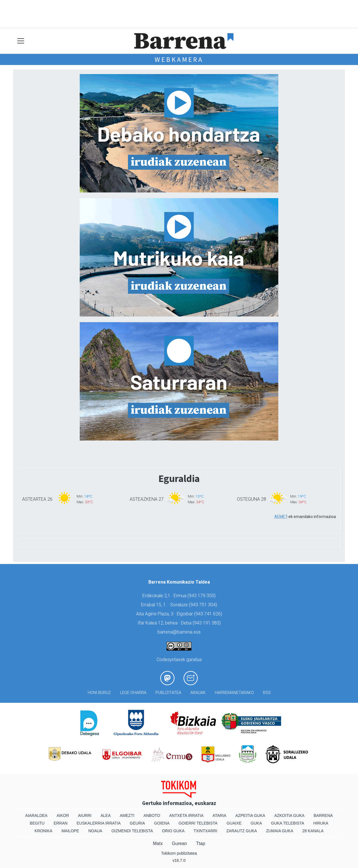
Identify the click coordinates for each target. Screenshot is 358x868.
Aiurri (85, 815)
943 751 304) (204, 605)
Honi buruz (99, 693)
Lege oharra (133, 693)
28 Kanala (313, 831)
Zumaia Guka (280, 831)
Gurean (179, 843)
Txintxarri (206, 831)
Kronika (44, 831)
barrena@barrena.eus (179, 632)
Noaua (95, 831)
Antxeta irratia (187, 815)
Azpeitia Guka (250, 815)
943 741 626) (209, 614)
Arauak (198, 693)
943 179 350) (202, 596)
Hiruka (321, 823)
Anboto (152, 815)
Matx (158, 843)
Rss (267, 693)
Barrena (323, 815)
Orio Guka (173, 831)
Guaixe (234, 823)
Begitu (37, 823)
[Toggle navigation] (21, 41)
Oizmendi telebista (132, 831)
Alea (106, 815)
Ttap (201, 843)
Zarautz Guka (242, 831)
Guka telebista (288, 823)
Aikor (63, 815)
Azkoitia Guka (289, 815)
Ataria (219, 815)
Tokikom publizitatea (179, 853)
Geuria (137, 823)
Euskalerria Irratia (99, 823)
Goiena (162, 823)
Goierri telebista (198, 823)
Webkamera (179, 59)
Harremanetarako (234, 693)
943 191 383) (207, 623)
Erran (61, 823)
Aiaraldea (36, 815)
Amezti (127, 815)
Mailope (70, 831)
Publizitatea (168, 693)
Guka (256, 823)
